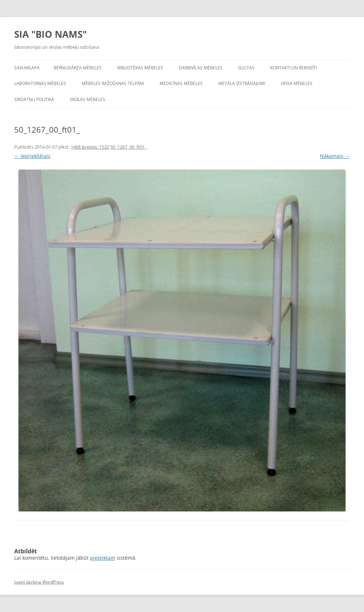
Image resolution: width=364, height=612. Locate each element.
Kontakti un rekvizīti (294, 68)
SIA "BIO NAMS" (50, 34)
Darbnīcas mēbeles (201, 68)
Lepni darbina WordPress (39, 582)
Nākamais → (335, 156)
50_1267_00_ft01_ (129, 147)
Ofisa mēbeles (297, 83)
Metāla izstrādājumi (242, 83)
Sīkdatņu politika (34, 99)
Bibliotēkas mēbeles (140, 68)
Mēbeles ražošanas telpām (113, 83)
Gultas (246, 68)
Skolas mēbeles (87, 99)
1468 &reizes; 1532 (90, 147)
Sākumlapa (27, 68)
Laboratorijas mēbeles (40, 83)
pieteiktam (103, 558)
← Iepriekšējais (32, 156)
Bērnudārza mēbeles (78, 68)
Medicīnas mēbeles (181, 83)
